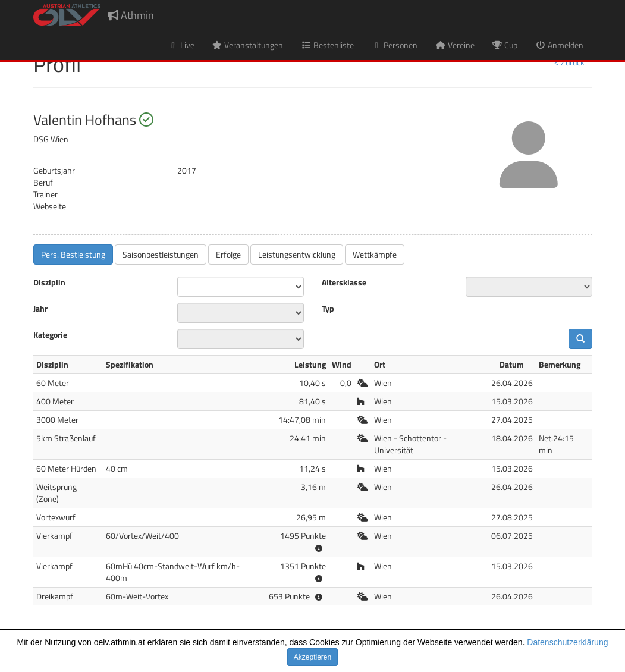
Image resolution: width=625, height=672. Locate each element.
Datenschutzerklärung (567, 642)
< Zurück (569, 62)
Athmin (131, 15)
